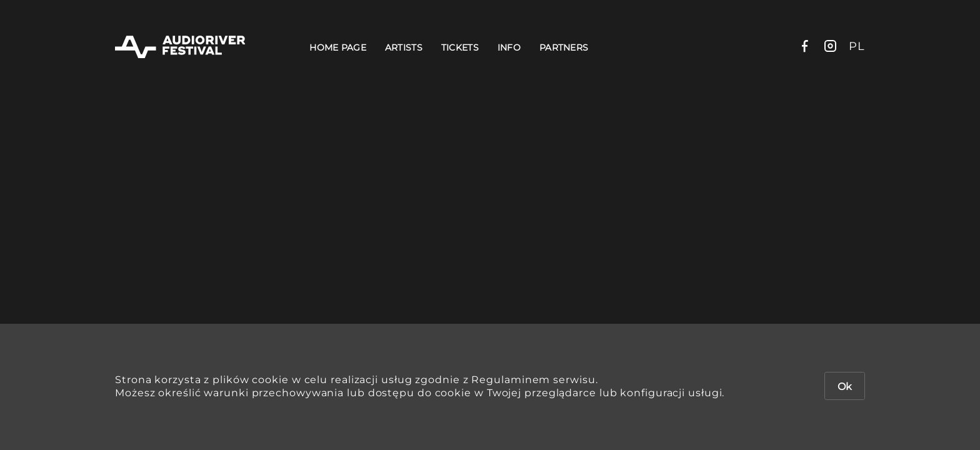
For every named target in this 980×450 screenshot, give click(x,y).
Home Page (338, 47)
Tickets (460, 47)
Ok (845, 387)
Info (509, 47)
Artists (404, 47)
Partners (564, 47)
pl (857, 46)
